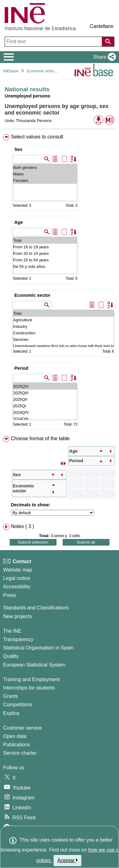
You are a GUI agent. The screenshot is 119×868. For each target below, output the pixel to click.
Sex (18, 149)
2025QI (45, 406)
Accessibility (17, 587)
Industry (63, 326)
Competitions (18, 705)
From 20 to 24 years (45, 253)
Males (45, 174)
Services (63, 339)
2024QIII (45, 419)
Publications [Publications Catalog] (17, 745)
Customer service (22, 728)
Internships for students (29, 688)
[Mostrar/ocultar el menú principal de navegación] (9, 57)
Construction (63, 333)
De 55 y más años (45, 267)
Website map (18, 570)
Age (19, 222)
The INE (12, 631)
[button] (103, 57)
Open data (15, 736)
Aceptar (67, 860)
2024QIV (45, 412)
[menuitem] (60, 283)
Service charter (20, 753)
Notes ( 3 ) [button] (23, 526)
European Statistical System (34, 665)
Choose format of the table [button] (40, 439)
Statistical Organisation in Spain (38, 648)
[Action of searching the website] (108, 42)
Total (45, 240)
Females (45, 181)
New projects (17, 616)
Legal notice (17, 578)
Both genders (45, 167)
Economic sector (32, 295)
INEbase (11, 71)
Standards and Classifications (36, 608)
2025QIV (45, 386)
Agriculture (63, 320)
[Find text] (54, 42)
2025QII (45, 399)
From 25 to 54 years (45, 260)
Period (21, 368)
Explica (11, 713)
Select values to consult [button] (37, 137)
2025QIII (45, 393)
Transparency (18, 639)
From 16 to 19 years (45, 247)
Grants (11, 696)
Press (10, 595)
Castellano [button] (102, 26)
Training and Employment (31, 679)
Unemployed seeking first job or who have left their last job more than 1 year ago (63, 346)
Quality (11, 656)
